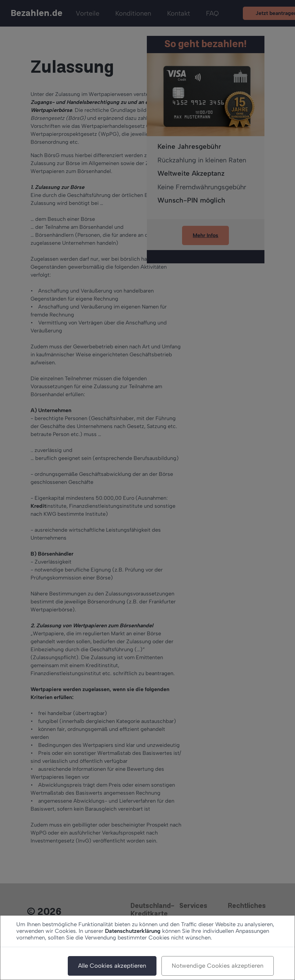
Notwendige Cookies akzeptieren (218, 966)
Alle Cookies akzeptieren (112, 966)
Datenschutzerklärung (133, 931)
